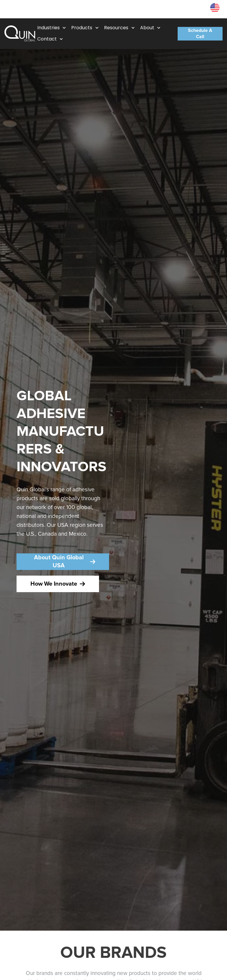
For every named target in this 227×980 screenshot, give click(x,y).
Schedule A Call (200, 34)
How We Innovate (58, 584)
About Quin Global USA (65, 562)
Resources (192, 9)
